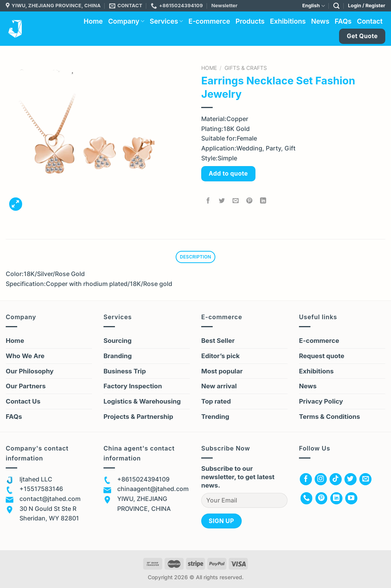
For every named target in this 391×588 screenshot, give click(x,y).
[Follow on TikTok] (336, 480)
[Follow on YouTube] (351, 499)
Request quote (322, 357)
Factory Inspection (133, 387)
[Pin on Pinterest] (250, 201)
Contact (370, 21)
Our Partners (26, 387)
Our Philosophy (30, 372)
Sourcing (118, 341)
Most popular (222, 372)
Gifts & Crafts (246, 68)
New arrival (219, 387)
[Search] (336, 6)
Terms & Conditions (330, 418)
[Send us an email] (365, 480)
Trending (215, 418)
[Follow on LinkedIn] (336, 499)
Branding (118, 357)
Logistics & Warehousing (142, 402)
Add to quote (229, 174)
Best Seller (218, 341)
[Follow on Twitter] (351, 480)
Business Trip (125, 372)
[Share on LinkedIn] (263, 201)
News (320, 21)
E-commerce (209, 21)
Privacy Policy (321, 402)
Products (250, 21)
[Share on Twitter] (222, 201)
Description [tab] (195, 257)
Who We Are (25, 357)
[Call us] (307, 499)
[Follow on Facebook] (306, 480)
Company (126, 21)
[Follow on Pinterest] (322, 499)
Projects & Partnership (138, 418)
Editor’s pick (221, 357)
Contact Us (23, 402)
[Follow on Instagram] (321, 480)
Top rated (216, 402)
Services (166, 21)
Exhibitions (288, 21)
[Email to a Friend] (236, 201)
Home (93, 21)
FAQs (343, 21)
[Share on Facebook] (208, 201)
